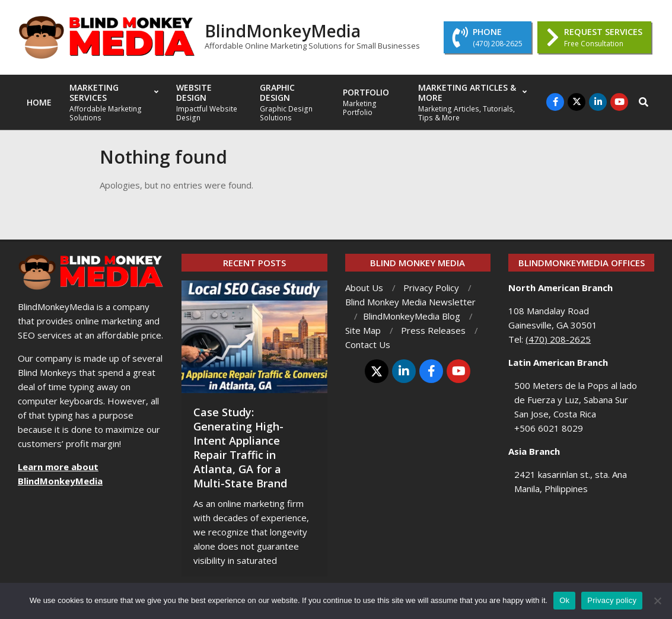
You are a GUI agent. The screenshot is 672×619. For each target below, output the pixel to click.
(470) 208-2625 (558, 339)
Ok (564, 600)
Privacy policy (612, 600)
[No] (657, 601)
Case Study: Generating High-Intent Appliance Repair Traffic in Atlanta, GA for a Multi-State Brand (240, 448)
